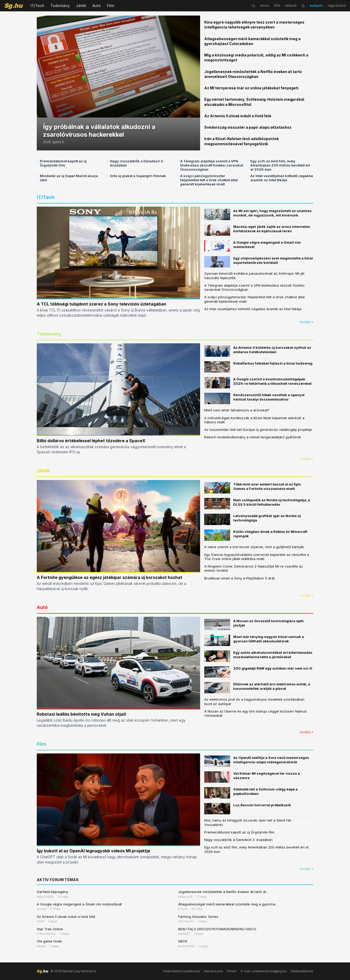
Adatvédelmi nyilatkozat (181, 971)
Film (111, 6)
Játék (81, 6)
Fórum (232, 971)
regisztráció (337, 6)
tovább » (307, 322)
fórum (265, 6)
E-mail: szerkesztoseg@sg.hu (264, 971)
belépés (316, 6)
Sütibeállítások (302, 971)
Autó (97, 6)
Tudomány (60, 6)
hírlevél (291, 6)
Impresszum (213, 971)
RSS (277, 6)
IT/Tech (37, 6)
